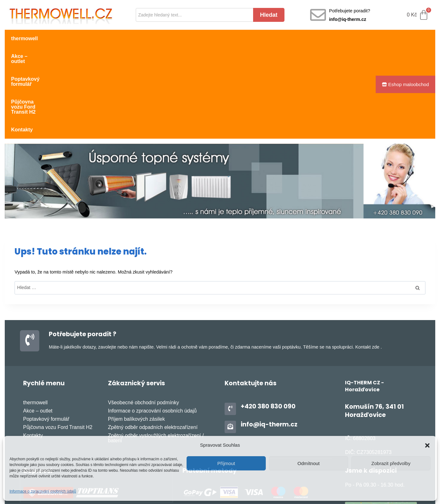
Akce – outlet (66, 38)
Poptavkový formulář (120, 38)
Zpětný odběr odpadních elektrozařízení (153, 338)
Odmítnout (309, 463)
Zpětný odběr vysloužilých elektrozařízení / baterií (156, 348)
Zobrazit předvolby (391, 463)
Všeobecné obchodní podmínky (143, 313)
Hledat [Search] (269, 15)
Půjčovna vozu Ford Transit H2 (195, 38)
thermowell (24, 38)
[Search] (194, 15)
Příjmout (226, 463)
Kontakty (255, 38)
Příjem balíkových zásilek (137, 329)
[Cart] (418, 15)
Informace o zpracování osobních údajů (43, 491)
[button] (427, 445)
